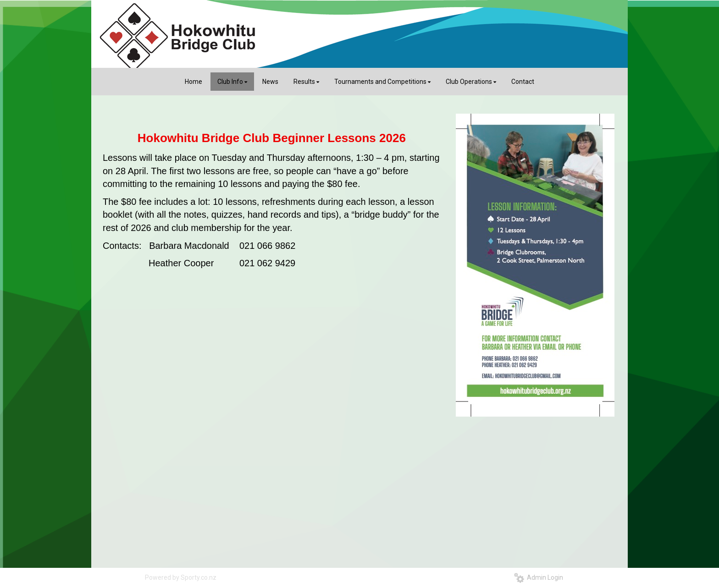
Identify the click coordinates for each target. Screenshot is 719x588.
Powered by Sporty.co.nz (181, 577)
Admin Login (539, 577)
